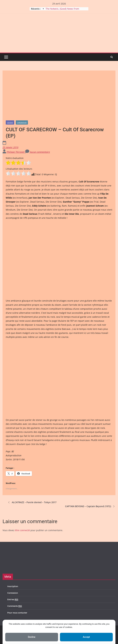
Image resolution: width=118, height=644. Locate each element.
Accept (86, 637)
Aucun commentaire (38, 152)
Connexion (13, 593)
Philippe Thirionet (16, 152)
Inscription (13, 586)
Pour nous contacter (17, 613)
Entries (13, 599)
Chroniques (22, 122)
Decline (32, 637)
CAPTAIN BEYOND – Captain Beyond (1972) (90, 506)
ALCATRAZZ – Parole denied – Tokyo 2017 (32, 502)
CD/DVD (10, 122)
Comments (15, 606)
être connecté (22, 530)
